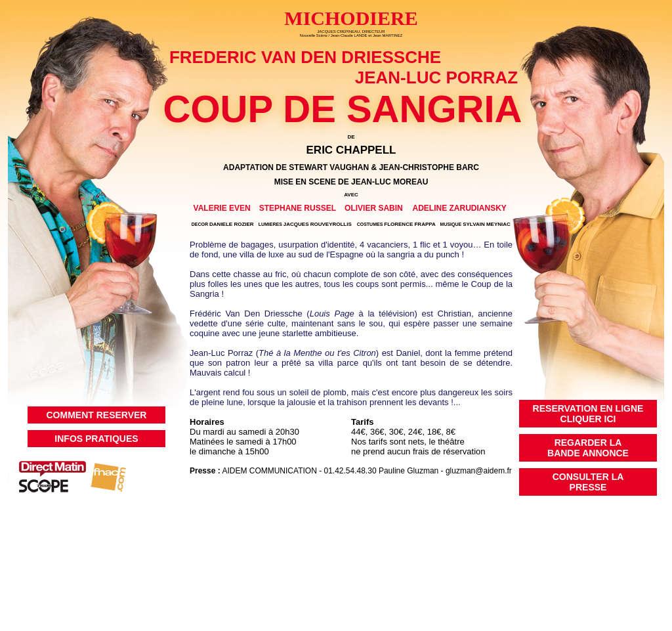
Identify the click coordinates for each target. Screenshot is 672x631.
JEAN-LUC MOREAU (389, 182)
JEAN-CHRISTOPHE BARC (429, 167)
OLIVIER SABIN (374, 208)
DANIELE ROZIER (223, 224)
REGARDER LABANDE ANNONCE (588, 448)
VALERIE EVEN (222, 208)
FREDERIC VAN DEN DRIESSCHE (305, 57)
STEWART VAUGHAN (329, 167)
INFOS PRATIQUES (96, 439)
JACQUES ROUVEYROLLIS (305, 224)
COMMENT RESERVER (97, 415)
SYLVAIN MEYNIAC (475, 224)
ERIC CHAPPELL (351, 150)
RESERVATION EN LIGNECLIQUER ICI (588, 414)
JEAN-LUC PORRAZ (436, 77)
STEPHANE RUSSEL (298, 208)
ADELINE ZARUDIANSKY (460, 208)
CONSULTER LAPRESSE (588, 482)
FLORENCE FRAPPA (396, 224)
